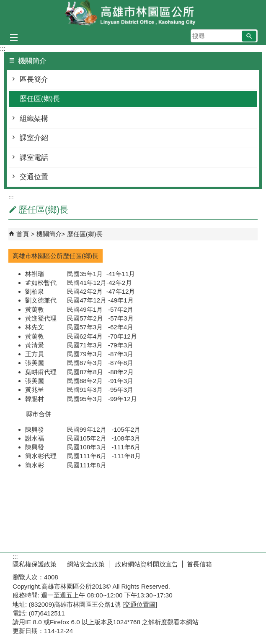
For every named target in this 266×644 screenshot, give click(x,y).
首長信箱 (199, 564)
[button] (249, 36)
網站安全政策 (85, 564)
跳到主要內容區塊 (4, 4)
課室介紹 (34, 138)
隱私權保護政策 (35, 564)
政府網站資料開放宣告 (146, 564)
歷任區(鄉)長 (40, 99)
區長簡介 (34, 80)
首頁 (23, 234)
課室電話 (34, 158)
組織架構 (34, 119)
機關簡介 (49, 234)
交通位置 (34, 177)
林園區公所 (133, 14)
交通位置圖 (140, 604)
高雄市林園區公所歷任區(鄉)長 (56, 256)
